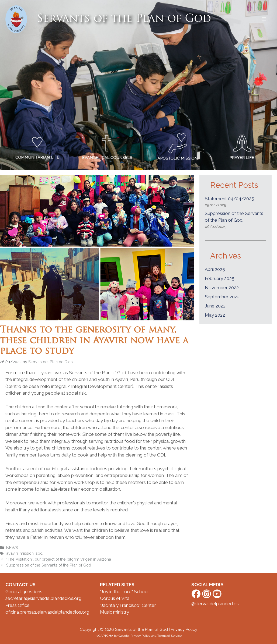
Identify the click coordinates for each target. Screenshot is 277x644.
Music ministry (115, 612)
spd (39, 553)
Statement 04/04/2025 (229, 199)
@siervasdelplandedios (215, 604)
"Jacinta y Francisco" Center (128, 605)
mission (27, 553)
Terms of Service (169, 636)
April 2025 (215, 269)
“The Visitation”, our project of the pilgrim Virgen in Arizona (59, 559)
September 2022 (222, 297)
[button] (264, 19)
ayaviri (12, 553)
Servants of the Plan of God (124, 19)
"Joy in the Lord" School (124, 592)
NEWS (12, 548)
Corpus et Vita (115, 598)
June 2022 (215, 306)
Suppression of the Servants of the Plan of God (49, 565)
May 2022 (215, 315)
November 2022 (222, 288)
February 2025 (220, 278)
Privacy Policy (184, 629)
